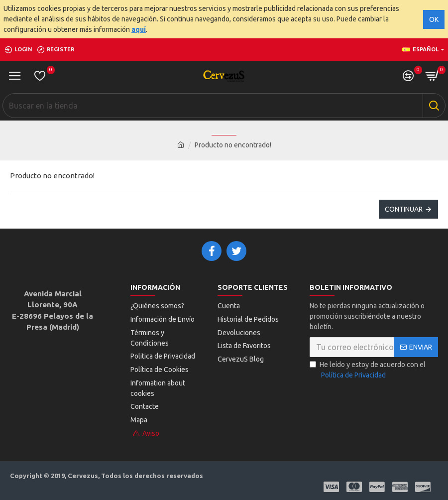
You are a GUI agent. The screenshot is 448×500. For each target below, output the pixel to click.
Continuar (404, 209)
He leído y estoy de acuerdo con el (368, 371)
